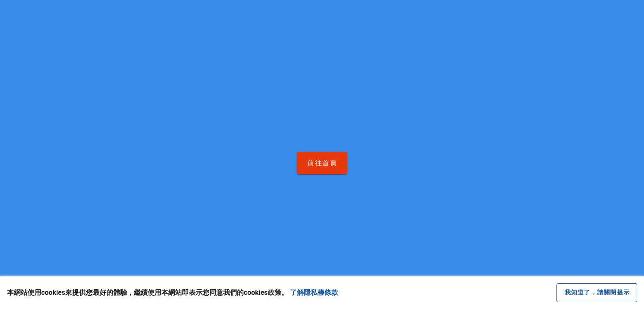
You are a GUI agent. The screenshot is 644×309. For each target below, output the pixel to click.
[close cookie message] (597, 293)
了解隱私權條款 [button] (314, 292)
